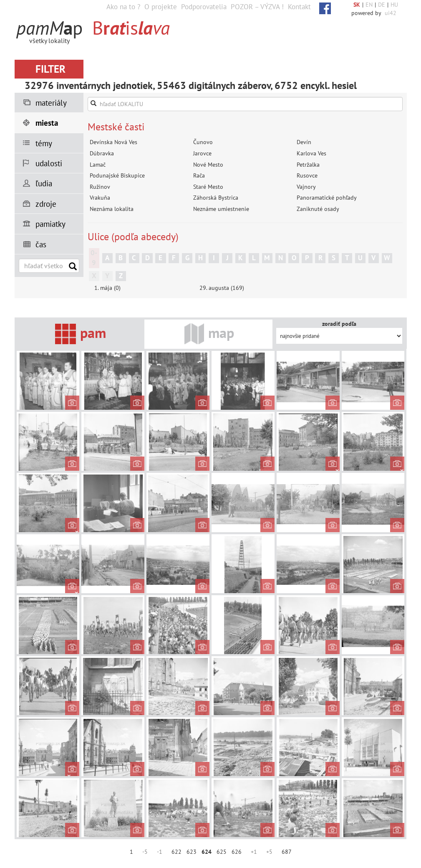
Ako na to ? (123, 7)
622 (176, 852)
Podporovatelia (204, 7)
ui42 (391, 13)
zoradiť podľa (339, 324)
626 (237, 852)
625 (222, 852)
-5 (145, 852)
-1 (160, 852)
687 (287, 852)
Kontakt (299, 7)
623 (192, 852)
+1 (254, 852)
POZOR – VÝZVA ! (257, 7)
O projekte (161, 7)
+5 (269, 852)
